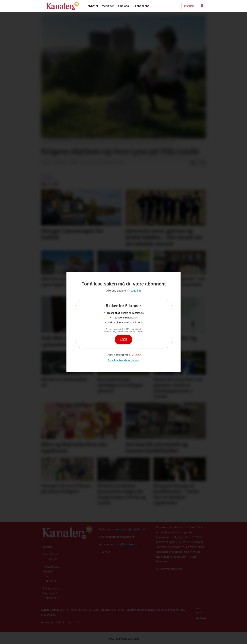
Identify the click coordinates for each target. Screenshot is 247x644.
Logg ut (201, 617)
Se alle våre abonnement (123, 360)
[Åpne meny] (202, 6)
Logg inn (189, 6)
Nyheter (93, 6)
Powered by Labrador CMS (124, 639)
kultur (47, 177)
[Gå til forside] (63, 6)
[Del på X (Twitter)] (198, 163)
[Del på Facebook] (192, 163)
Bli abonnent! (141, 6)
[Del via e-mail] (203, 163)
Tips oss (123, 6)
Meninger (108, 6)
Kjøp (123, 339)
